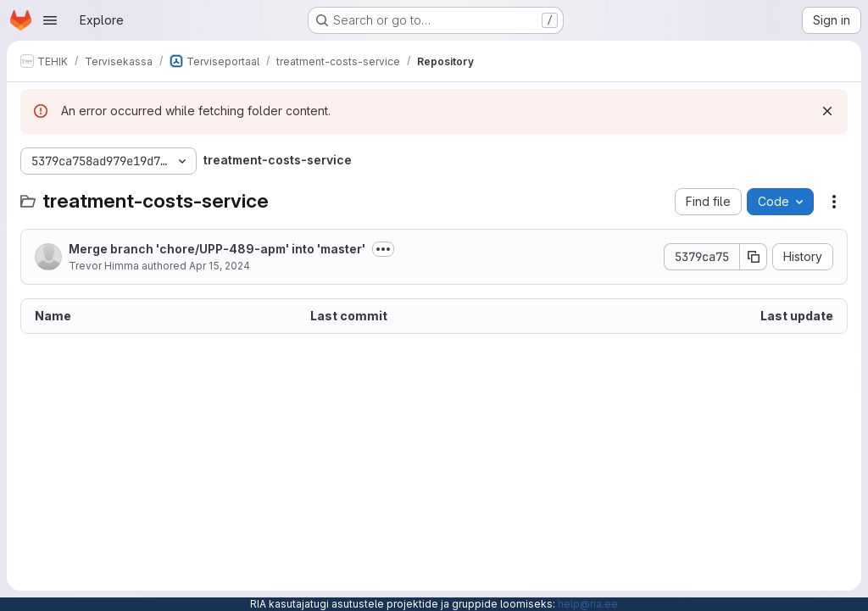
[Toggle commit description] (383, 249)
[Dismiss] (827, 111)
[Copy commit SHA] (754, 257)
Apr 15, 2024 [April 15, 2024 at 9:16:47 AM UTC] (220, 266)
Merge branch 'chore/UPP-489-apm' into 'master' (217, 249)
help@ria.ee (588, 604)
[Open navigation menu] (50, 20)
